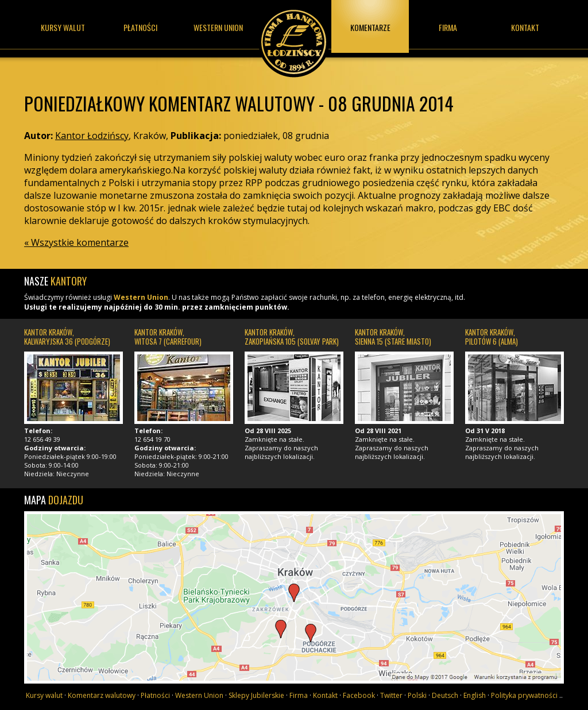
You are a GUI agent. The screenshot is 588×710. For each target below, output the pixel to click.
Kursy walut (63, 27)
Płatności (140, 27)
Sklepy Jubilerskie (256, 695)
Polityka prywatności (524, 695)
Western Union (141, 297)
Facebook (359, 695)
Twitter (391, 695)
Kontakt (525, 27)
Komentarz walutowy (102, 695)
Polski (417, 695)
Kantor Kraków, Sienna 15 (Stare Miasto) (393, 337)
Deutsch (445, 695)
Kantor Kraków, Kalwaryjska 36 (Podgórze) (67, 337)
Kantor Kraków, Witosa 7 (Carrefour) (168, 337)
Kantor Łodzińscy (294, 39)
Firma (448, 27)
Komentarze (370, 27)
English (475, 695)
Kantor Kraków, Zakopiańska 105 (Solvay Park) (292, 337)
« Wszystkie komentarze (76, 242)
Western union (218, 27)
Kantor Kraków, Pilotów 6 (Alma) (492, 337)
